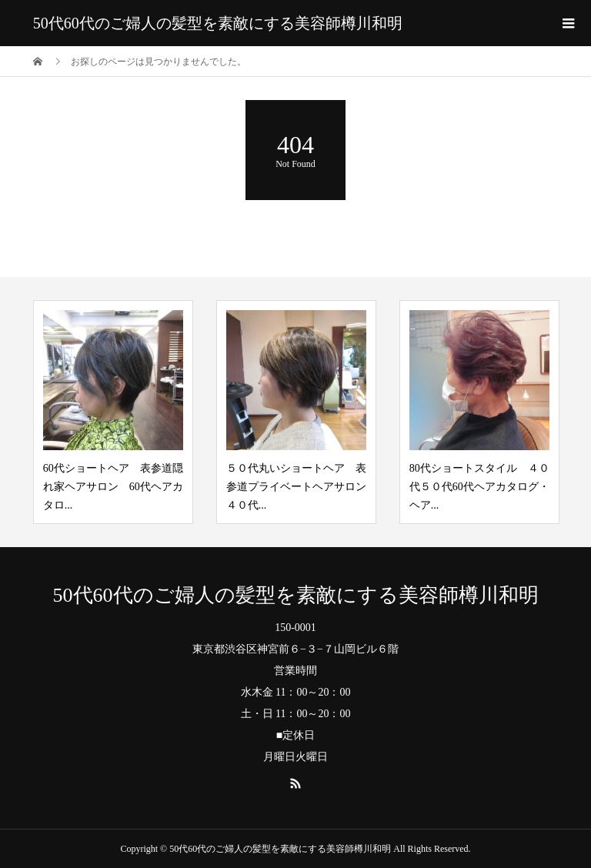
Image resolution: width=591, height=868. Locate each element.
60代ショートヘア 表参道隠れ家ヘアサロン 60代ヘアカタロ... (113, 487)
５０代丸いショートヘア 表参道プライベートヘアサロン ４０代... (302, 487)
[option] (113, 412)
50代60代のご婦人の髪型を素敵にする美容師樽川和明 (218, 23)
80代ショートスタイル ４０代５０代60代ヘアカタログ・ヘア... (479, 487)
